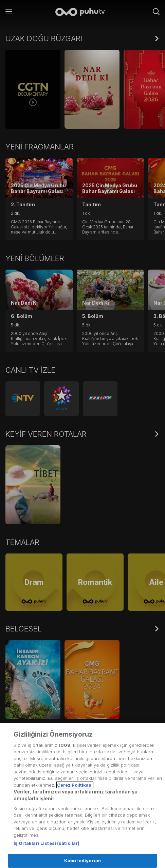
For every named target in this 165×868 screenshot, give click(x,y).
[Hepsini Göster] (157, 38)
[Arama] (156, 12)
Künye (13, 850)
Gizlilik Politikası (24, 784)
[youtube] (147, 823)
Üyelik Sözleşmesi (28, 767)
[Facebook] (114, 823)
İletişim (14, 834)
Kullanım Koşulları (26, 750)
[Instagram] (128, 823)
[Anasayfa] (82, 12)
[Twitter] (100, 823)
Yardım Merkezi (24, 817)
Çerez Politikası (24, 800)
